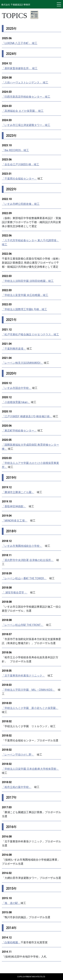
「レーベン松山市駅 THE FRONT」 (23, 625)
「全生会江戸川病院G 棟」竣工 (20, 164)
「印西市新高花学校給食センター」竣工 (26, 97)
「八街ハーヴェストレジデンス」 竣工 (25, 82)
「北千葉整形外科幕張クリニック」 (23, 676)
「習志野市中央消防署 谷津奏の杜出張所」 (28, 560)
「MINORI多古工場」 (15, 521)
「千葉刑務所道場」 (14, 349)
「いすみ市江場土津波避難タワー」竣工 (26, 125)
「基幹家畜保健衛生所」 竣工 (20, 68)
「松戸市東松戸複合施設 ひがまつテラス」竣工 (30, 334)
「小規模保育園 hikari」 (16, 402)
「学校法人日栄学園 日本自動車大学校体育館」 (30, 769)
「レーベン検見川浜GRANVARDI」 (23, 363)
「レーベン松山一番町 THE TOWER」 (24, 578)
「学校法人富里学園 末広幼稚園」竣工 (25, 295)
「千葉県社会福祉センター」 (19, 179)
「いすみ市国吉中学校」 (17, 388)
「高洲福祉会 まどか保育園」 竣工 (23, 111)
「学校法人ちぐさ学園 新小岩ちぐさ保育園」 (30, 708)
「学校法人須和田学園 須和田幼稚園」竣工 (28, 281)
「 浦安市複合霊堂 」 (15, 593)
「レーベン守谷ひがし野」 (18, 755)
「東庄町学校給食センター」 (19, 431)
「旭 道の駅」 (11, 903)
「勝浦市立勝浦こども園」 (18, 492)
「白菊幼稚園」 (11, 942)
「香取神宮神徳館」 (14, 506)
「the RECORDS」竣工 (15, 150)
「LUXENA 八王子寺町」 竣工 (20, 43)
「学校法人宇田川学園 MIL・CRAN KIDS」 (28, 690)
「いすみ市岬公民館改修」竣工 (21, 204)
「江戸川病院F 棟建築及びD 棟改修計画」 (27, 416)
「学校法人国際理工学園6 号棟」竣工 (24, 309)
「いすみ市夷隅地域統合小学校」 (22, 546)
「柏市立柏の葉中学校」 (17, 787)
